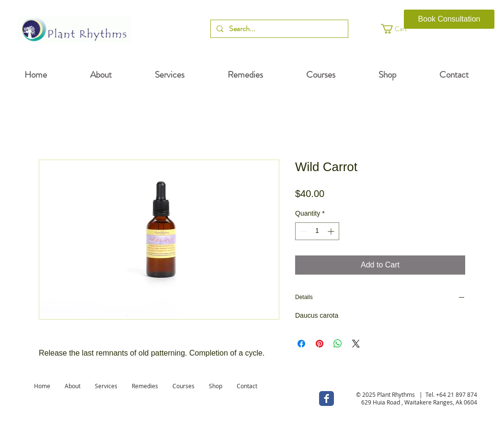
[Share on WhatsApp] (338, 344)
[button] (403, 29)
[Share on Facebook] (301, 344)
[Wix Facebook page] (326, 399)
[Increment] (332, 231)
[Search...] (278, 29)
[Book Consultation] (449, 19)
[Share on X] (356, 344)
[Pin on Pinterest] (320, 344)
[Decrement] (303, 231)
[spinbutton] (317, 231)
